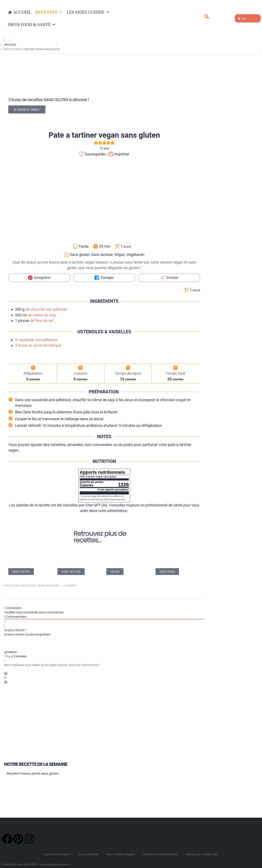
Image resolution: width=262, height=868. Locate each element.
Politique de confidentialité (160, 854)
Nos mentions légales (121, 854)
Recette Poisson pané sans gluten (33, 773)
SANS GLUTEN (21, 572)
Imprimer (119, 154)
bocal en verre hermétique (40, 345)
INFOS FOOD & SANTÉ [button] (32, 25)
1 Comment (70, 585)
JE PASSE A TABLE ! (27, 109)
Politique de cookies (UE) (202, 854)
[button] (207, 17)
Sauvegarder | (93, 154)
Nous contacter (89, 854)
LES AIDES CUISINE (88, 12)
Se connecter (245, 19)
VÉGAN (115, 572)
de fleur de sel (42, 321)
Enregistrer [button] (39, 278)
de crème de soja (42, 315)
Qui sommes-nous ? (57, 854)
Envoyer (169, 278)
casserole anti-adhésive (38, 340)
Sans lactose (28, 585)
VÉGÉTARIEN (167, 572)
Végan (41, 585)
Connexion (13, 608)
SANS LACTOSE (71, 572)
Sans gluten (11, 585)
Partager (104, 278)
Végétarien (52, 585)
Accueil (22, 12)
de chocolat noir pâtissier (46, 309)
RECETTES (49, 12)
